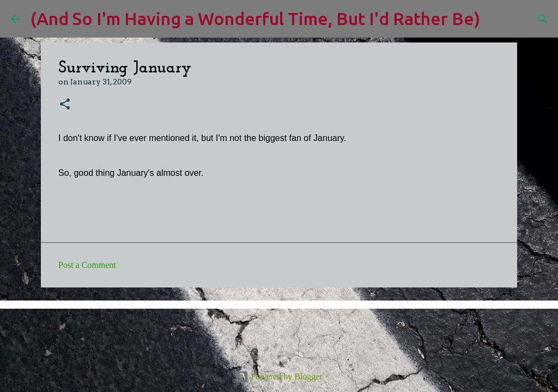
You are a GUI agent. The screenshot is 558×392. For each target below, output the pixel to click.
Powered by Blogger (279, 376)
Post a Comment (87, 265)
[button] (65, 105)
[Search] (495, 19)
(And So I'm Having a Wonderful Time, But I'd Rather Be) (255, 19)
